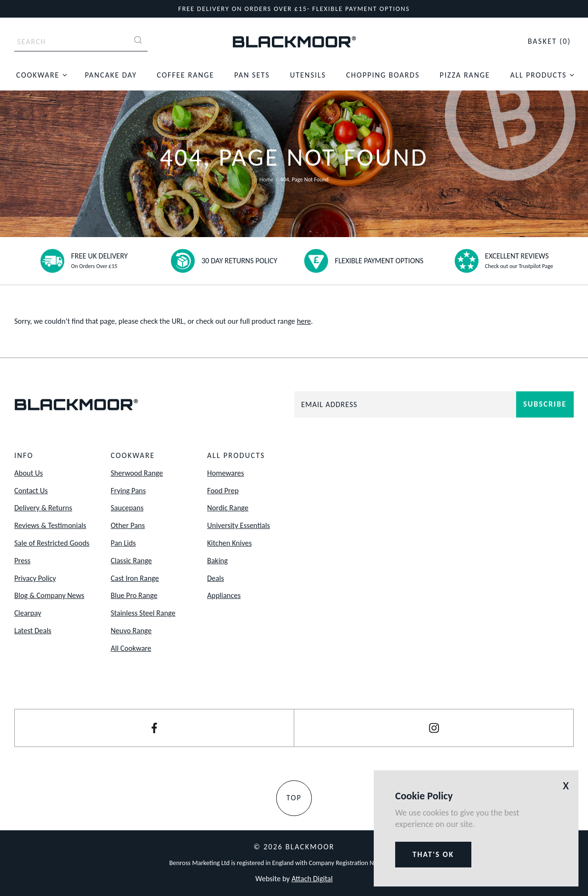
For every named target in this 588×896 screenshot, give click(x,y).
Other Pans (128, 525)
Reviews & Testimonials (50, 525)
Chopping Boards (383, 75)
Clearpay (28, 613)
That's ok (434, 854)
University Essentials (239, 525)
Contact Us (31, 491)
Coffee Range (186, 75)
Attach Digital (312, 879)
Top (294, 798)
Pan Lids (124, 543)
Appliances (224, 595)
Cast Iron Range (135, 578)
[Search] (138, 41)
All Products (538, 75)
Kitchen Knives (229, 543)
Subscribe (545, 404)
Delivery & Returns (43, 508)
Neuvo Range (131, 631)
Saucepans (127, 508)
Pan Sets (252, 75)
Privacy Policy (35, 578)
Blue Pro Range (134, 595)
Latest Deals (33, 631)
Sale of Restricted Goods (52, 543)
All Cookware (131, 648)
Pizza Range (465, 75)
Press (22, 561)
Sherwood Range (137, 473)
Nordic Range (228, 508)
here (304, 321)
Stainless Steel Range (143, 613)
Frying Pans (129, 491)
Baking (217, 561)
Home (266, 179)
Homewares (226, 473)
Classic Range (132, 561)
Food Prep (223, 491)
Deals (215, 578)
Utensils (308, 75)
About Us (29, 473)
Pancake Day (111, 75)
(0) (549, 41)
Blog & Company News (49, 595)
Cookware (38, 75)
